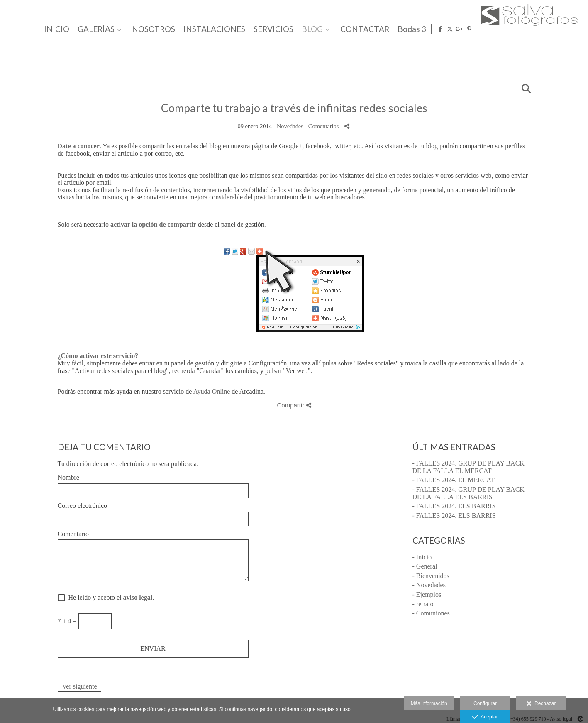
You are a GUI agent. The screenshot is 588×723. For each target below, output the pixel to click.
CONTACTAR (493, 29)
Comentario (73, 534)
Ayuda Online (212, 391)
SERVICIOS (402, 29)
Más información (429, 703)
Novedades (290, 126)
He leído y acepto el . (110, 597)
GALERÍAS (225, 29)
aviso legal (138, 597)
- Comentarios (322, 126)
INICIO (185, 29)
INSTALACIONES (343, 29)
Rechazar (541, 704)
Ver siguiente (80, 686)
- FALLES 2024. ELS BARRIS (454, 506)
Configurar (485, 703)
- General (425, 566)
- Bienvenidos (431, 576)
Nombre (68, 477)
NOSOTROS (282, 29)
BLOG (441, 29)
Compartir (294, 405)
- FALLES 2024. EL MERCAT (454, 480)
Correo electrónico (83, 506)
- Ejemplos (427, 594)
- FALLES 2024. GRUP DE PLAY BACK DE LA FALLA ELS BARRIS (468, 493)
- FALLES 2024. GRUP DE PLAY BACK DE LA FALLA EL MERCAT (468, 467)
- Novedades (429, 585)
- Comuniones (431, 613)
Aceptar (485, 717)
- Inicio (422, 557)
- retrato (423, 604)
